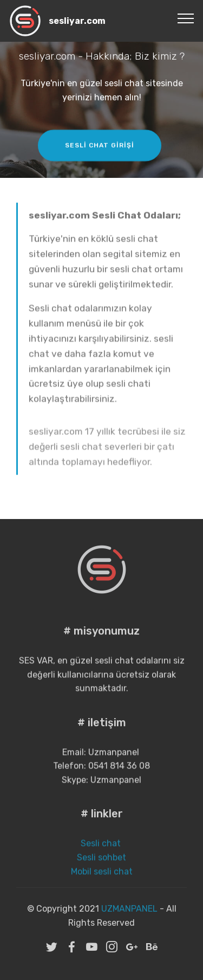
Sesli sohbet (101, 869)
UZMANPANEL (129, 917)
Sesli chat (102, 856)
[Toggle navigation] (186, 18)
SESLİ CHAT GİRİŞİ (100, 146)
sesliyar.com (77, 21)
